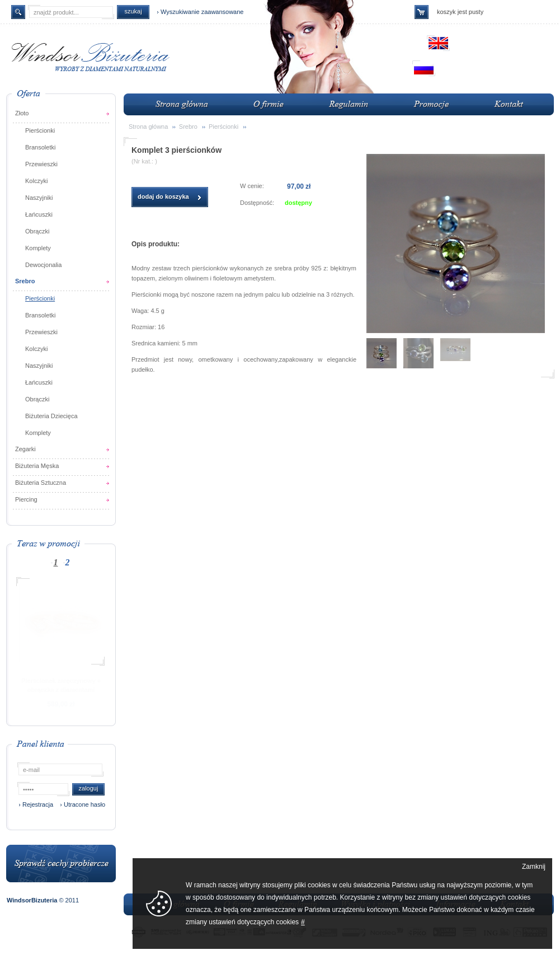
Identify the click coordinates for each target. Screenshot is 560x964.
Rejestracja (38, 804)
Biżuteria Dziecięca (51, 416)
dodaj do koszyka (163, 196)
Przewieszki (41, 164)
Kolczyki (36, 181)
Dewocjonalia (43, 265)
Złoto (22, 113)
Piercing (26, 499)
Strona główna (148, 127)
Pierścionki (40, 130)
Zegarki (25, 449)
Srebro (25, 281)
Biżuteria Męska (37, 466)
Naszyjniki (39, 198)
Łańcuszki (39, 214)
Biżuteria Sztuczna (41, 483)
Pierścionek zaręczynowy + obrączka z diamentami (61, 685)
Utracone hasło (84, 804)
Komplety (38, 248)
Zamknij (534, 867)
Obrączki (37, 231)
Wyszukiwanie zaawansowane (202, 12)
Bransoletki (40, 147)
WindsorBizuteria (33, 900)
